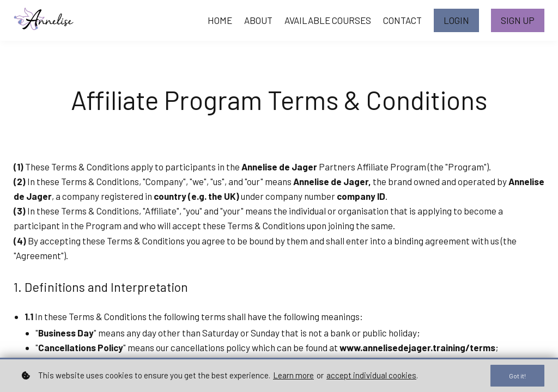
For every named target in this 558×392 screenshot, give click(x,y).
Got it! (515, 375)
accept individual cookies (371, 375)
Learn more (293, 375)
